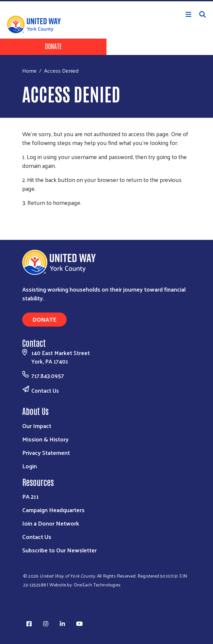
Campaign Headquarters (53, 510)
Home (29, 71)
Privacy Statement (46, 452)
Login (30, 466)
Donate (53, 46)
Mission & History (45, 439)
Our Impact (37, 426)
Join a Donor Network (51, 523)
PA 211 (31, 496)
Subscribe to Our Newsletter (59, 550)
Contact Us (45, 390)
